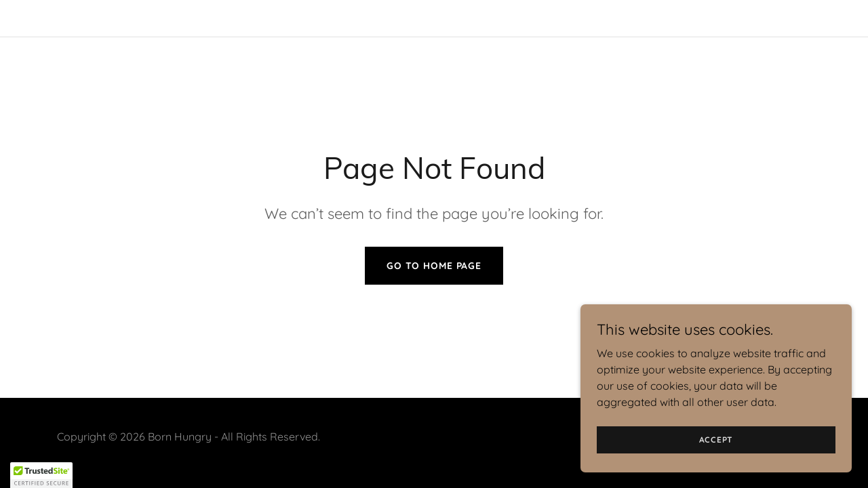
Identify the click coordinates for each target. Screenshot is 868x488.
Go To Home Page (434, 266)
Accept (716, 440)
